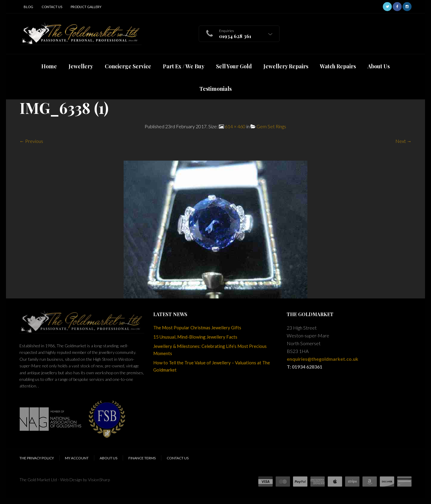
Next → (403, 141)
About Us (108, 458)
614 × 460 (235, 126)
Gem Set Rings (271, 126)
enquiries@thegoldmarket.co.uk (323, 359)
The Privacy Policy (37, 458)
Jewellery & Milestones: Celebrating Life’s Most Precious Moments (210, 350)
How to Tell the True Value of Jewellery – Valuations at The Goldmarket (212, 366)
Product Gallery (86, 7)
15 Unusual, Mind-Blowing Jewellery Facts (195, 337)
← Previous (31, 141)
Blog (28, 7)
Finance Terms (142, 458)
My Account (77, 458)
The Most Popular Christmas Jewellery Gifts (197, 328)
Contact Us (52, 7)
